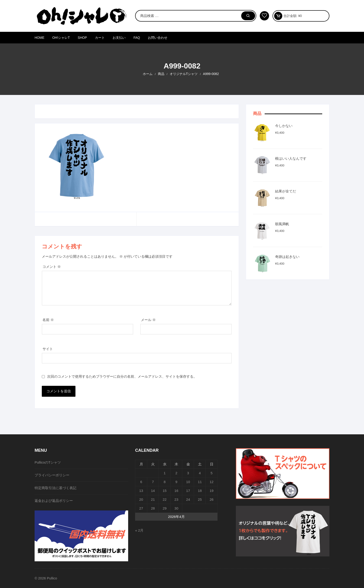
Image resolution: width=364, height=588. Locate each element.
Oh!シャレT (61, 38)
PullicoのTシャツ (48, 462)
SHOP (82, 38)
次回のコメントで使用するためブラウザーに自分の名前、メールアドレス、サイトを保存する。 (122, 376)
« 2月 (139, 530)
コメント (52, 267)
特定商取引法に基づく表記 (55, 488)
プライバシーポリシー (52, 475)
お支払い (119, 38)
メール (148, 320)
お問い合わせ (158, 38)
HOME (39, 38)
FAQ (137, 38)
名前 (48, 320)
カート (100, 38)
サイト (48, 349)
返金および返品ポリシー (54, 501)
